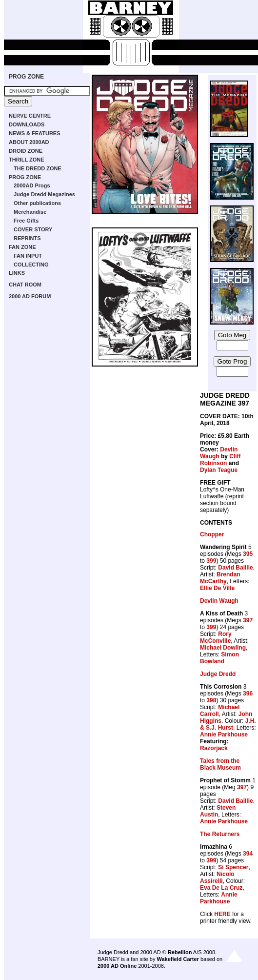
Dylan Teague (219, 470)
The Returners (220, 834)
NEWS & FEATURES (35, 133)
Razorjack (214, 748)
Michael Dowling (223, 648)
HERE (222, 914)
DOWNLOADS (27, 124)
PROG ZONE (26, 77)
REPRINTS (27, 238)
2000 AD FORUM (30, 296)
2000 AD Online (117, 966)
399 (211, 561)
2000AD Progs (32, 185)
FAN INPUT (28, 256)
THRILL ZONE (27, 160)
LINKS (17, 273)
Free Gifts (26, 221)
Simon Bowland (219, 658)
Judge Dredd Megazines (44, 194)
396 (248, 694)
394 (248, 854)
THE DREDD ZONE (38, 168)
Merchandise (30, 212)
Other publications (37, 203)
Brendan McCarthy (220, 578)
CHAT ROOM (25, 285)
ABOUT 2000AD (29, 142)
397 (248, 620)
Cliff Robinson (220, 460)
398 (211, 700)
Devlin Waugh (219, 453)
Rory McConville (216, 637)
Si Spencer (233, 867)
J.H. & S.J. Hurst (228, 724)
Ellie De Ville (217, 588)
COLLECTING (31, 265)
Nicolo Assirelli (217, 878)
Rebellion (180, 952)
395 (248, 554)
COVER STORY (33, 229)
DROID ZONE (26, 151)
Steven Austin (218, 811)
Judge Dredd (218, 674)
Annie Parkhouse (224, 735)
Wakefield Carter (178, 959)
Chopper (212, 534)
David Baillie (235, 568)
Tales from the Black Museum (220, 764)
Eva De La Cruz (221, 888)
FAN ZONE (22, 247)
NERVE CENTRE (30, 116)
